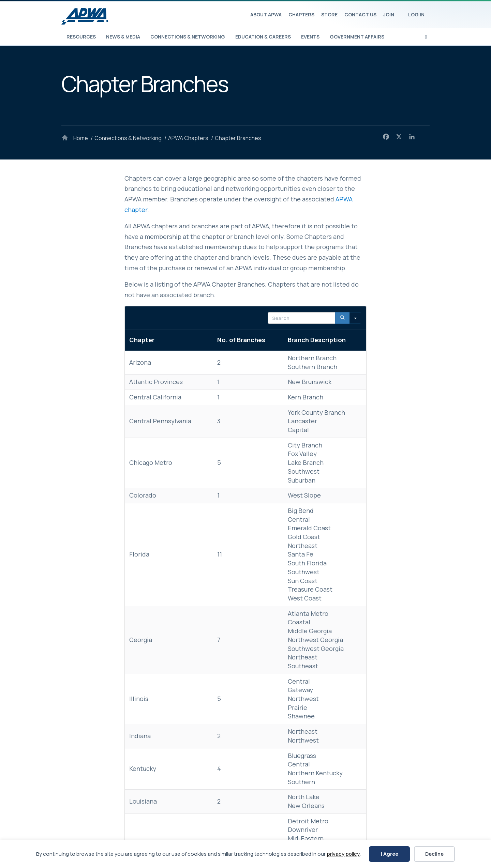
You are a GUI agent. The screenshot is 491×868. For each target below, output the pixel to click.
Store (329, 14)
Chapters (301, 14)
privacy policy (343, 854)
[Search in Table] (301, 318)
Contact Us (360, 14)
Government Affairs (357, 37)
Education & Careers (263, 37)
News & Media (123, 37)
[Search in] (355, 318)
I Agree (390, 854)
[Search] (426, 36)
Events (310, 37)
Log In (416, 14)
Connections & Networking (188, 37)
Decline (434, 854)
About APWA (266, 14)
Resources (81, 37)
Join (389, 14)
